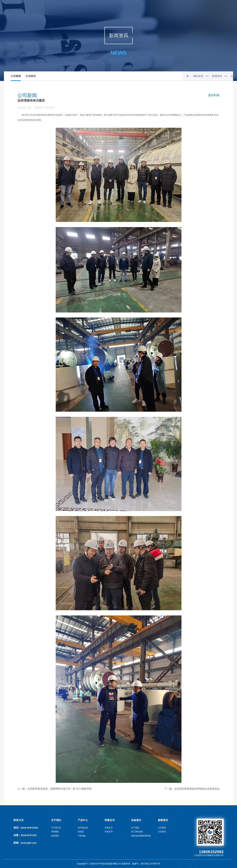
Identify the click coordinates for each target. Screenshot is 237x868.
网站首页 (46, 7)
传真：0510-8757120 (25, 835)
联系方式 (19, 820)
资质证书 (109, 828)
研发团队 (55, 836)
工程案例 (119, 7)
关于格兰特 (56, 828)
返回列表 (214, 95)
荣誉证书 (101, 7)
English (190, 7)
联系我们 (173, 7)
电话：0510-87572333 (26, 828)
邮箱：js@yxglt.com (25, 843)
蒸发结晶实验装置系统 (141, 836)
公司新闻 (16, 78)
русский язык (210, 7)
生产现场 (135, 828)
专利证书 (109, 832)
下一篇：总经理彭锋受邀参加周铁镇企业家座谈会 (192, 789)
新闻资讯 (155, 7)
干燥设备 (82, 836)
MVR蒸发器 (83, 828)
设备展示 (137, 7)
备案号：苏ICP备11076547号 (146, 864)
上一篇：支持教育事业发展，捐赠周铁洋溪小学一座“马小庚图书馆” (55, 789)
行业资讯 (31, 76)
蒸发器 (81, 832)
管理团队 (55, 832)
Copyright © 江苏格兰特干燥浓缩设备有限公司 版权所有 (104, 864)
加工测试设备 (137, 832)
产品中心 (82, 7)
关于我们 (64, 7)
